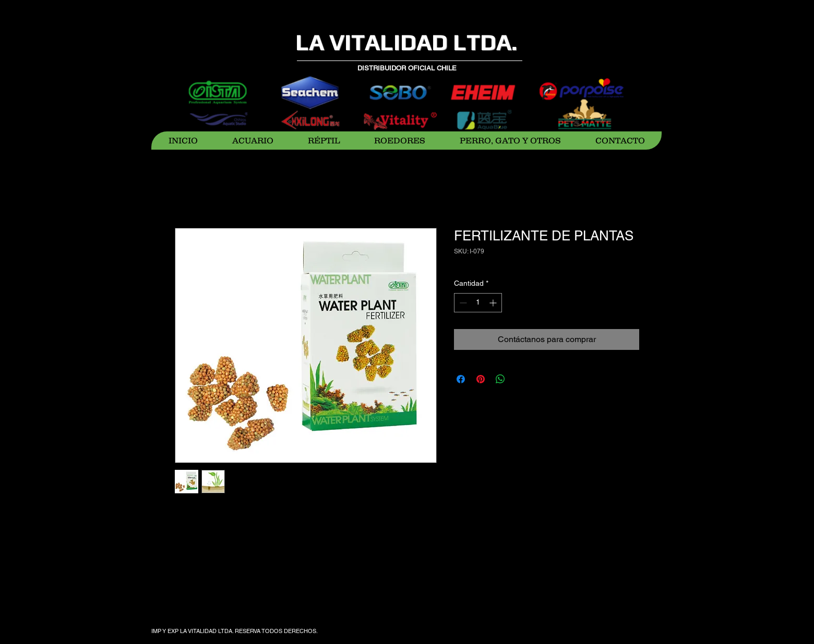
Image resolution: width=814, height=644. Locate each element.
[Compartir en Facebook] (461, 379)
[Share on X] (520, 379)
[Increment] (494, 303)
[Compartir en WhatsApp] (500, 379)
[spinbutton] (478, 303)
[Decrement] (462, 303)
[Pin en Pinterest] (481, 379)
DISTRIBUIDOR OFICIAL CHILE (407, 68)
